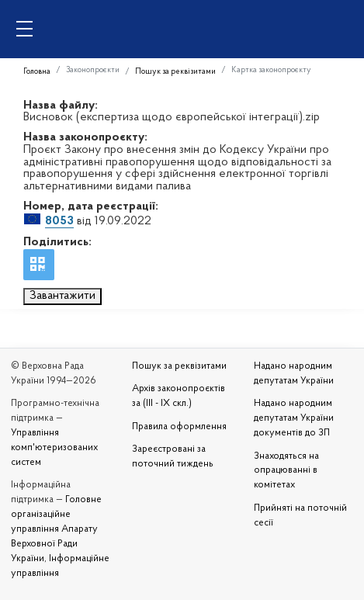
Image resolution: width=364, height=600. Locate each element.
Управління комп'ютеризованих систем (54, 448)
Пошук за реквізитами (175, 72)
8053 (59, 221)
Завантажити (62, 296)
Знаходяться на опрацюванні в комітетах (286, 471)
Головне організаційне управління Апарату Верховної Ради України (56, 529)
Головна (37, 72)
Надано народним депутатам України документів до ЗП (294, 418)
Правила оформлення (179, 427)
